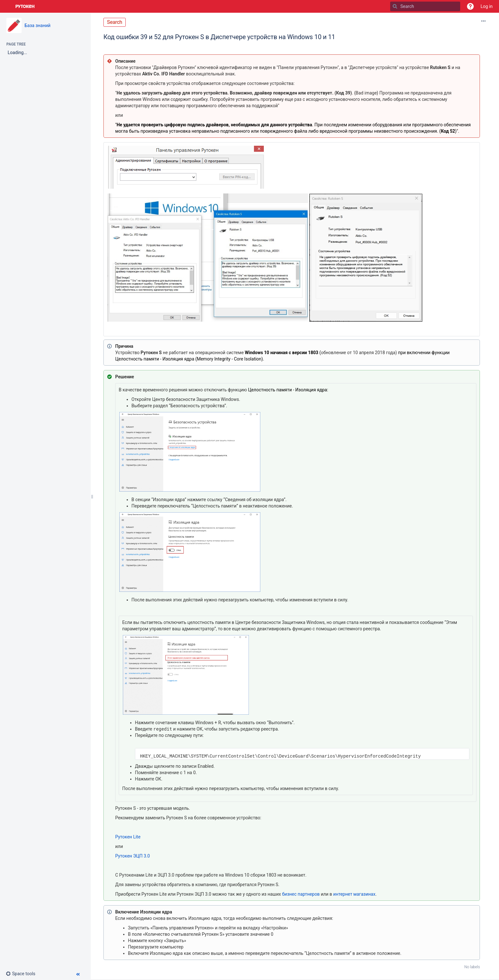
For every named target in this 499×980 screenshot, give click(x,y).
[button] (470, 6)
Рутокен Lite (128, 837)
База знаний (38, 25)
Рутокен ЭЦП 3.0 (133, 856)
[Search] (395, 6)
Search (115, 22)
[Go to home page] (25, 6)
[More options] (483, 21)
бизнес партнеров (301, 894)
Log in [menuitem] (487, 6)
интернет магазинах (354, 894)
